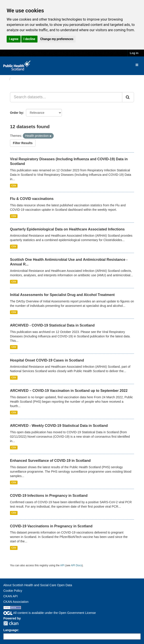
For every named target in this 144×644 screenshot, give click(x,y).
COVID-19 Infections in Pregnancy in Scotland (49, 496)
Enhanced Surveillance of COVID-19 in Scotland (50, 461)
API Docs (77, 565)
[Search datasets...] (66, 97)
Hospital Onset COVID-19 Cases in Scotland (47, 360)
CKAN (11, 623)
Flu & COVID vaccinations (32, 199)
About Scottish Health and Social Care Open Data (38, 585)
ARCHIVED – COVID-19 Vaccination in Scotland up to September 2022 (69, 391)
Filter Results (23, 143)
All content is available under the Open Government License (50, 613)
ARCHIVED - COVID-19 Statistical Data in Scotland (52, 325)
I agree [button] (14, 39)
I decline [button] (29, 39)
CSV (14, 186)
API (62, 565)
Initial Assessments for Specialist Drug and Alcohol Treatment (62, 295)
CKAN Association (16, 602)
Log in (134, 53)
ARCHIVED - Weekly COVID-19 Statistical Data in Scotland (59, 426)
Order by (16, 113)
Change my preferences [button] (57, 39)
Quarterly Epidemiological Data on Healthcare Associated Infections (67, 229)
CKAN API (11, 596)
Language (11, 630)
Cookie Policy (13, 591)
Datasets (21, 79)
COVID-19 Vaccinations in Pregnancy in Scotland (51, 526)
